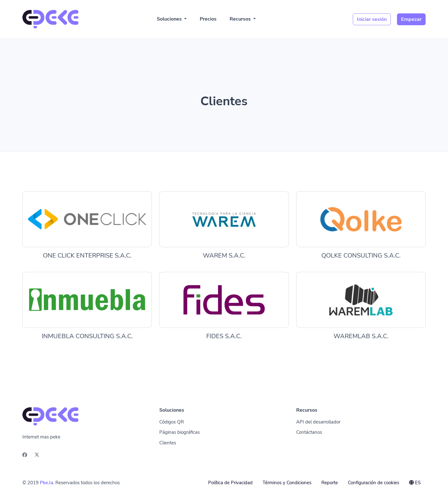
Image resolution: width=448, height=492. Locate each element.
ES (415, 483)
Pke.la (47, 483)
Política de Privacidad (230, 483)
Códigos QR (172, 422)
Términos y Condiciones (287, 483)
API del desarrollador (318, 422)
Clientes (168, 443)
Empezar (411, 19)
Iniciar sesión (372, 19)
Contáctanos (309, 432)
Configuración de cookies (373, 483)
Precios (208, 19)
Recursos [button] (241, 19)
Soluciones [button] (170, 19)
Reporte (330, 483)
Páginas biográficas (180, 432)
